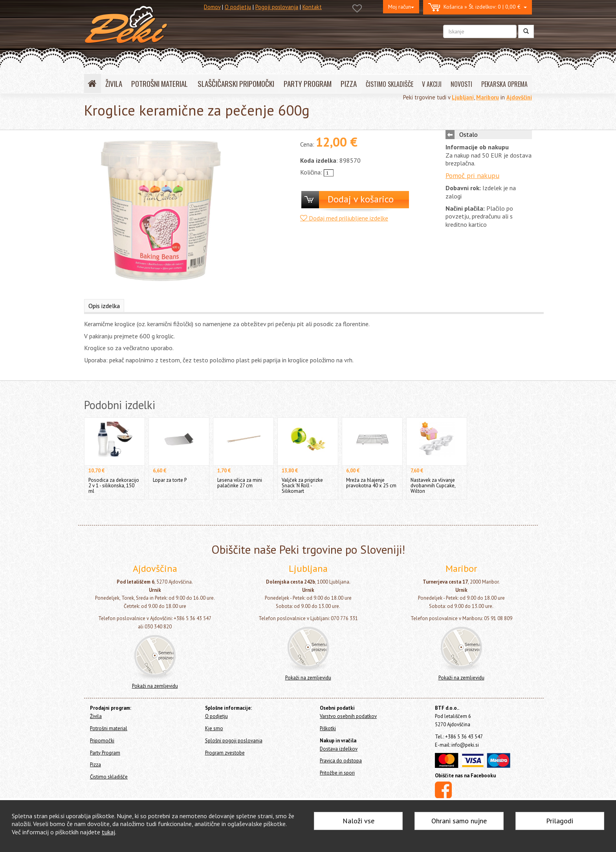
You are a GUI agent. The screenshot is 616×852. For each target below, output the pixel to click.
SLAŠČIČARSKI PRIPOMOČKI (236, 84)
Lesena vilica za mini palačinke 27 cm (240, 483)
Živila (96, 716)
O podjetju (238, 7)
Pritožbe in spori (337, 773)
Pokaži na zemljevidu (155, 686)
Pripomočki (102, 741)
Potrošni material (109, 728)
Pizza (95, 765)
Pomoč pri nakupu (472, 175)
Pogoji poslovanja (277, 7)
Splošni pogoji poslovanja (234, 741)
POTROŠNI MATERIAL (159, 84)
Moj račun (401, 7)
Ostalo (468, 134)
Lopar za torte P (170, 480)
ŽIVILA (114, 84)
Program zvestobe (225, 753)
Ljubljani (463, 97)
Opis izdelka (104, 306)
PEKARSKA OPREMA (504, 84)
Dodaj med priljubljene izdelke (344, 218)
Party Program (105, 753)
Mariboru (488, 97)
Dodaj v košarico (361, 199)
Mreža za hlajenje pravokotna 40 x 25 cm (371, 483)
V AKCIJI (432, 84)
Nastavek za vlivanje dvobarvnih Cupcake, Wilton (433, 486)
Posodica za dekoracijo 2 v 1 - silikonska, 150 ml (114, 486)
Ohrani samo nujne (459, 821)
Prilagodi (560, 821)
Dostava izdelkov (339, 749)
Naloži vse (358, 821)
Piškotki (328, 728)
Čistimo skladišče (109, 777)
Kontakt (312, 7)
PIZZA (349, 84)
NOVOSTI (461, 84)
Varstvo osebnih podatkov (348, 716)
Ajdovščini (519, 97)
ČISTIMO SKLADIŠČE (390, 84)
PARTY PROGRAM (308, 84)
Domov (212, 7)
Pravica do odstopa (341, 761)
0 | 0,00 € (478, 7)
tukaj (108, 832)
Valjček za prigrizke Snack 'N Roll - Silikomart (302, 486)
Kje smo (214, 728)
